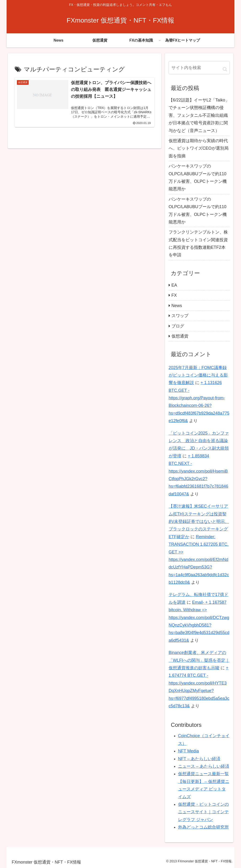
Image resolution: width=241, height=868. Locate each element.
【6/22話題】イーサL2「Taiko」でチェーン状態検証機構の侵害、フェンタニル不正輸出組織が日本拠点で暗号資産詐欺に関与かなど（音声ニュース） (199, 115)
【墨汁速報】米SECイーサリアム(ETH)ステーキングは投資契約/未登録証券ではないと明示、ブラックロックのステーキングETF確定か (199, 522)
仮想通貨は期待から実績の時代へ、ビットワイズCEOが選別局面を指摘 (199, 148)
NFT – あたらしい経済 (199, 759)
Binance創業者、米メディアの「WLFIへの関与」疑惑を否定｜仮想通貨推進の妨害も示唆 (199, 660)
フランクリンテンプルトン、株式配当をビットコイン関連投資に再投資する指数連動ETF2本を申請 (198, 243)
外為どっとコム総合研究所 (203, 827)
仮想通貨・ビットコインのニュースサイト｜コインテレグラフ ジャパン (203, 812)
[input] (199, 68)
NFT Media (189, 751)
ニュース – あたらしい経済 (204, 766)
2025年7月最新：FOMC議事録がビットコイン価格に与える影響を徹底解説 (198, 375)
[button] (225, 69)
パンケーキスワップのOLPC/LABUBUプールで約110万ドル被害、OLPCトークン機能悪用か (198, 177)
